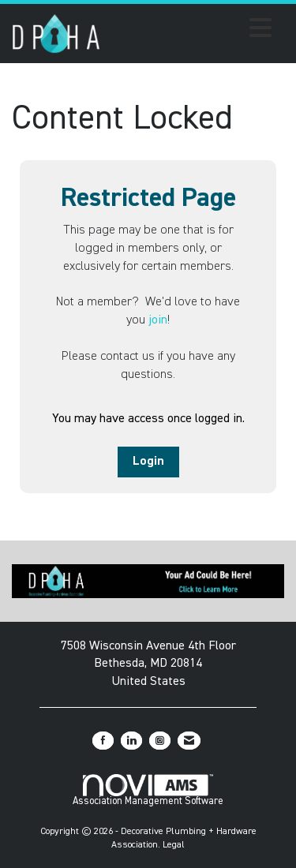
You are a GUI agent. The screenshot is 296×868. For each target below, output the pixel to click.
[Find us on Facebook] (103, 741)
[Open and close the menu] (190, 31)
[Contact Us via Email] (189, 741)
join (158, 320)
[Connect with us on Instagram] (160, 741)
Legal (174, 845)
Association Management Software (148, 790)
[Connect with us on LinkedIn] (131, 741)
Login (148, 462)
